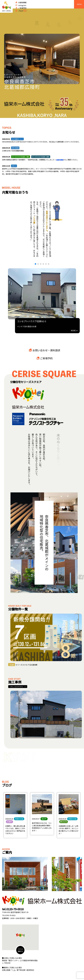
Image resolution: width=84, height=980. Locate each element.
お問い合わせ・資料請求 (46, 350)
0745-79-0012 (10, 915)
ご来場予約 (22, 8)
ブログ (22, 11)
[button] (35, 264)
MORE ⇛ (74, 330)
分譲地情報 (22, 2)
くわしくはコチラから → (18, 687)
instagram (22, 5)
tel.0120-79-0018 (13, 909)
